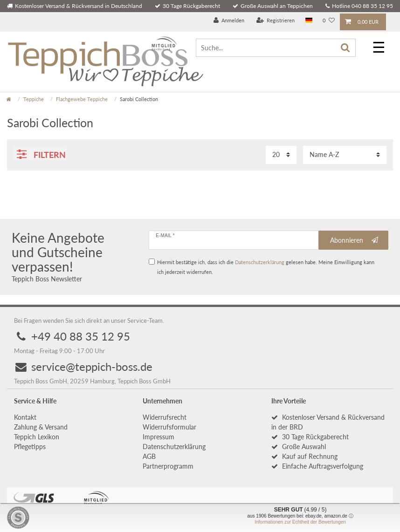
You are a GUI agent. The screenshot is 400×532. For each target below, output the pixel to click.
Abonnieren (354, 240)
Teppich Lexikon (37, 437)
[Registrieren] (276, 21)
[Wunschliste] (329, 21)
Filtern (41, 154)
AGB (149, 457)
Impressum (159, 437)
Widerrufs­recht (165, 418)
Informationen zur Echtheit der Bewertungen (300, 522)
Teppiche (34, 99)
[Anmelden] (229, 21)
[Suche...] (276, 48)
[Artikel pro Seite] (281, 155)
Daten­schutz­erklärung (174, 447)
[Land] (309, 21)
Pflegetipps (30, 447)
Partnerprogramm (168, 467)
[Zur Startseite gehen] (9, 99)
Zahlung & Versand (41, 427)
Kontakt (25, 418)
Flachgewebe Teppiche (82, 99)
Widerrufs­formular (169, 427)
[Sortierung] (345, 155)
